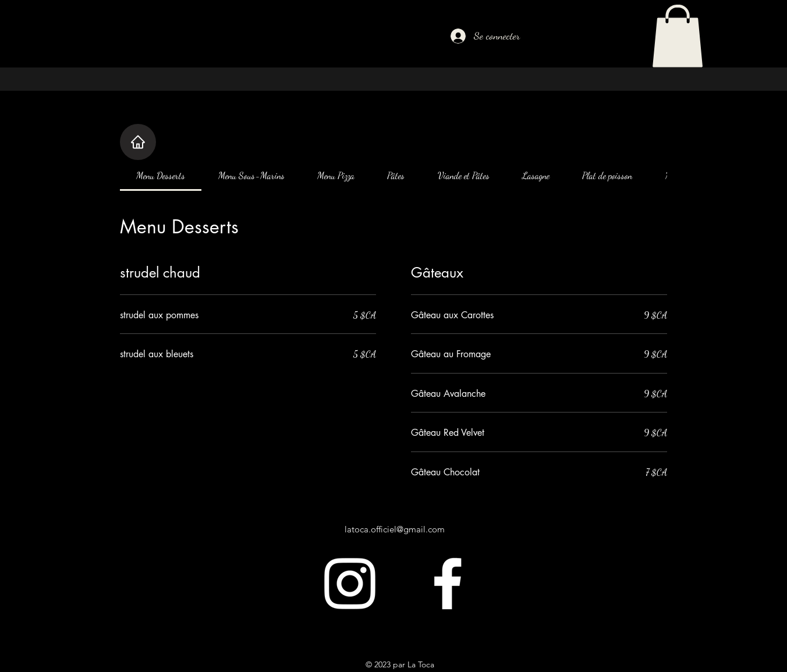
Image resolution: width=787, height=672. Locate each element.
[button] (678, 36)
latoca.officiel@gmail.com (395, 529)
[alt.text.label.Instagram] (350, 584)
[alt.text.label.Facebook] (448, 584)
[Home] (138, 142)
